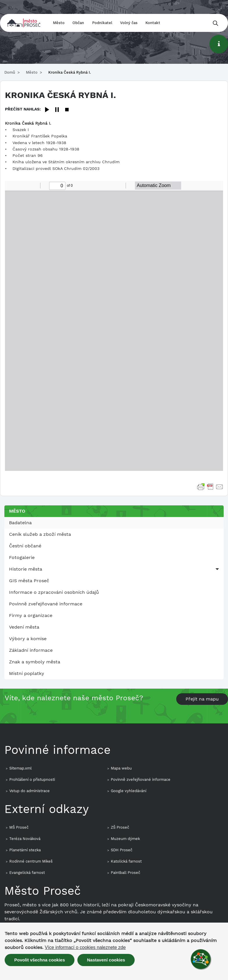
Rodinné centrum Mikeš (31, 861)
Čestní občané (25, 546)
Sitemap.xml (21, 768)
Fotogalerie (22, 557)
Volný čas (129, 23)
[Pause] (57, 110)
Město (59, 23)
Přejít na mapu (202, 699)
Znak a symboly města (35, 662)
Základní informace (31, 650)
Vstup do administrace (30, 791)
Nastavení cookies (106, 960)
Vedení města (24, 627)
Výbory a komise (28, 639)
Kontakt (153, 23)
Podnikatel (102, 23)
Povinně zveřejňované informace (46, 604)
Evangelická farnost (27, 873)
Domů (10, 72)
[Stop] (67, 110)
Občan (78, 23)
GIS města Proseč (29, 581)
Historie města (26, 569)
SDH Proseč (122, 850)
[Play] (47, 110)
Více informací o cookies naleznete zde (85, 948)
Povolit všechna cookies (40, 960)
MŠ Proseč (19, 827)
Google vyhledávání (129, 791)
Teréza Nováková (25, 839)
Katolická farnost (126, 861)
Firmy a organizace (31, 615)
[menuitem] (114, 523)
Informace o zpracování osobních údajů (54, 592)
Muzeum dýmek (125, 839)
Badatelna (20, 523)
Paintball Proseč (125, 873)
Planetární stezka (25, 850)
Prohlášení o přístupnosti (32, 780)
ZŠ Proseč (120, 827)
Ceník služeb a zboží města (40, 534)
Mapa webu (121, 768)
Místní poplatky (27, 673)
